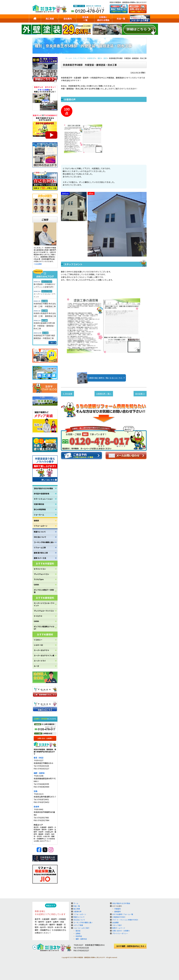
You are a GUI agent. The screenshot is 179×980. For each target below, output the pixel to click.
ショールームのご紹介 (140, 18)
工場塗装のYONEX (119, 917)
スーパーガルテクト (41, 650)
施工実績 (50, 18)
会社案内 (68, 18)
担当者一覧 (85, 18)
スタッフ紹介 (117, 925)
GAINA (36, 585)
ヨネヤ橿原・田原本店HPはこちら (130, 946)
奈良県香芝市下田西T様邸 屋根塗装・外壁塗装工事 (45, 337)
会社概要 (115, 922)
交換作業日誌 (39, 504)
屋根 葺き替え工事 (41, 553)
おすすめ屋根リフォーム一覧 (123, 914)
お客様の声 (77, 912)
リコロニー (38, 640)
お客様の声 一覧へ (104, 394)
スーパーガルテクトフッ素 (44, 655)
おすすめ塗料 (117, 906)
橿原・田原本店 (81, 939)
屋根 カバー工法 (40, 558)
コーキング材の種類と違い (44, 542)
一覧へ (52, 343)
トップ (35, 18)
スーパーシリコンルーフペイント (44, 295)
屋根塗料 (118, 912)
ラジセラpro (39, 579)
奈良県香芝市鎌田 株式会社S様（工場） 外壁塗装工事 (45, 305)
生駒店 (78, 933)
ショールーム (39, 515)
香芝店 (78, 931)
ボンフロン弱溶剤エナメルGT (44, 628)
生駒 (36, 791)
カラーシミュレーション (43, 499)
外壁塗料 (118, 909)
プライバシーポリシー (120, 933)
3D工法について (40, 537)
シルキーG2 (38, 645)
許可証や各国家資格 (41, 494)
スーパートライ (40, 661)
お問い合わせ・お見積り (121, 931)
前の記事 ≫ (140, 394)
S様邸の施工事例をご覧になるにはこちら (102, 378)
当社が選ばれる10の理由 (43, 488)
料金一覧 (121, 18)
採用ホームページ (119, 928)
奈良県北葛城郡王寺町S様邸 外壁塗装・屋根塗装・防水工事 (45, 326)
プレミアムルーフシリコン (44, 611)
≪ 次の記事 (67, 394)
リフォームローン (41, 526)
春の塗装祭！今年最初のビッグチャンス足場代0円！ (45, 286)
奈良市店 (79, 936)
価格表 (36, 521)
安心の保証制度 (40, 509)
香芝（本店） (39, 758)
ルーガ (36, 666)
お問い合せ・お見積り (45, 738)
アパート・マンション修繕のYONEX (125, 920)
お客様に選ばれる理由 (103, 18)
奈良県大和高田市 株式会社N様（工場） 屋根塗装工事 (45, 315)
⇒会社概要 (38, 264)
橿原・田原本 (39, 773)
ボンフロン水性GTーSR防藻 (44, 591)
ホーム (76, 903)
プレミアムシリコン (41, 574)
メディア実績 (78, 925)
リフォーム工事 (40, 547)
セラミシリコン (40, 569)
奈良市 (36, 807)
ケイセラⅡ (38, 616)
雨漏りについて (40, 532)
